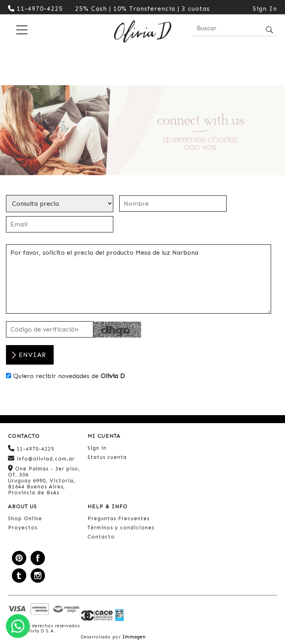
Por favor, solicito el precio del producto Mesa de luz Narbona (139, 279)
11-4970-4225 (35, 9)
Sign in (97, 448)
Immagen (134, 637)
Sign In (265, 9)
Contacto (101, 537)
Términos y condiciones (121, 528)
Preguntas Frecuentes (118, 518)
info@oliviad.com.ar (41, 458)
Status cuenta (107, 457)
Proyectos (23, 528)
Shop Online (25, 518)
